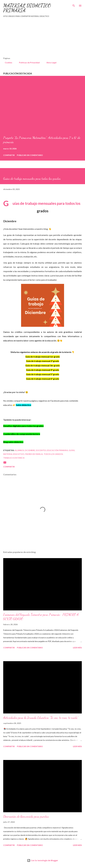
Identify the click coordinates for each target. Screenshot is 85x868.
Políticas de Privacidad (28, 63)
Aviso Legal (50, 63)
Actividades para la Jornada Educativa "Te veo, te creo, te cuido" (41, 718)
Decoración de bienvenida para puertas (26, 816)
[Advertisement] (37, 38)
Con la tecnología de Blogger (43, 860)
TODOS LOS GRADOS (53, 454)
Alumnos (19, 450)
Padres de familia (34, 454)
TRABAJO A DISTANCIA (14, 458)
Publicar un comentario (30, 155)
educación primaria (57, 450)
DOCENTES (41, 450)
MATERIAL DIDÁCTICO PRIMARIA (27, 8)
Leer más (77, 648)
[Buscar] (74, 5)
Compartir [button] (9, 155)
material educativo (14, 454)
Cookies (7, 63)
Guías (72, 450)
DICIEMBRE (30, 450)
